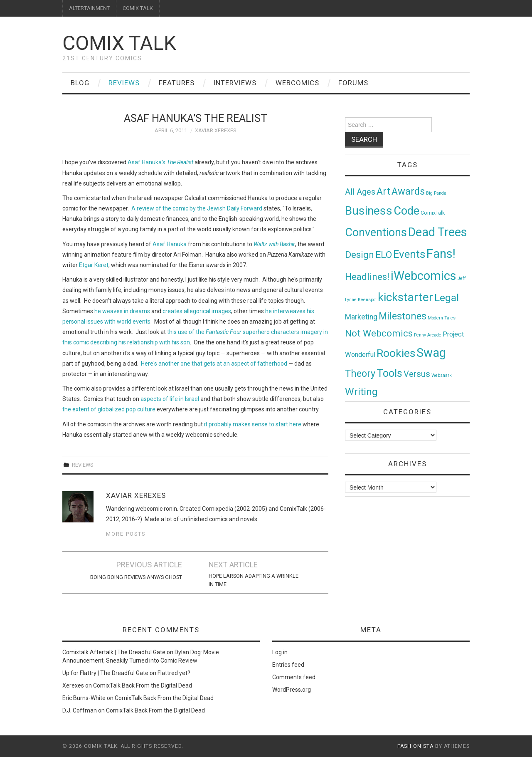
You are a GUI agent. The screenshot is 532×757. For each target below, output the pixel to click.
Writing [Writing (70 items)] (361, 392)
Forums (353, 83)
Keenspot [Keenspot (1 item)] (367, 300)
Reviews (124, 83)
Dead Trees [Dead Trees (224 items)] (438, 232)
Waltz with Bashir (274, 244)
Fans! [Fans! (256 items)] (441, 254)
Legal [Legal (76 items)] (447, 298)
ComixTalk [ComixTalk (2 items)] (433, 213)
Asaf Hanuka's (161, 162)
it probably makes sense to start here (253, 424)
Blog (80, 83)
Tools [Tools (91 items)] (389, 373)
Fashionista (415, 746)
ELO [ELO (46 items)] (384, 255)
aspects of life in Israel (170, 399)
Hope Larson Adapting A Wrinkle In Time (254, 580)
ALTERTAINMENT (89, 8)
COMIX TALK (138, 8)
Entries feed (288, 665)
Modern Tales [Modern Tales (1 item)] (442, 318)
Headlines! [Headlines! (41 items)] (367, 277)
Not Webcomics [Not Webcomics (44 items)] (379, 333)
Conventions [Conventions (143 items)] (376, 233)
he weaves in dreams (122, 311)
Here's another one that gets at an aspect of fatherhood (214, 364)
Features (177, 83)
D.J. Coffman (80, 710)
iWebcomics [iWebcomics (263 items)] (424, 276)
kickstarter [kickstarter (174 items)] (405, 297)
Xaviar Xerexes (216, 130)
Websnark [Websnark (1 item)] (442, 375)
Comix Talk (119, 43)
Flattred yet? (174, 673)
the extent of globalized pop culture (109, 409)
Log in (280, 652)
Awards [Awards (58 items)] (408, 191)
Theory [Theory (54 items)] (360, 374)
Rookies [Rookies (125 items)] (396, 353)
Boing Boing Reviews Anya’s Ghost (136, 577)
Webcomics (297, 83)
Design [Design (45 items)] (360, 255)
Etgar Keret (94, 265)
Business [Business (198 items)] (369, 211)
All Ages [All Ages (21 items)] (360, 192)
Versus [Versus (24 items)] (417, 374)
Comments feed (294, 677)
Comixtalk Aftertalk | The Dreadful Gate (114, 652)
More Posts (126, 534)
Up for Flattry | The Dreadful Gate (105, 673)
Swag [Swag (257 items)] (431, 353)
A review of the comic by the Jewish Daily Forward (197, 208)
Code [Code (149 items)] (406, 211)
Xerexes (73, 685)
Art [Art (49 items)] (383, 192)
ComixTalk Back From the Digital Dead (143, 685)
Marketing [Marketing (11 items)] (361, 317)
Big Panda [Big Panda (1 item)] (436, 193)
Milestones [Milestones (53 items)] (403, 316)
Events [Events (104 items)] (409, 254)
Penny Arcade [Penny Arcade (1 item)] (428, 335)
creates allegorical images (197, 311)
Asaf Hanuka (170, 244)
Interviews (235, 83)
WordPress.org (292, 690)
